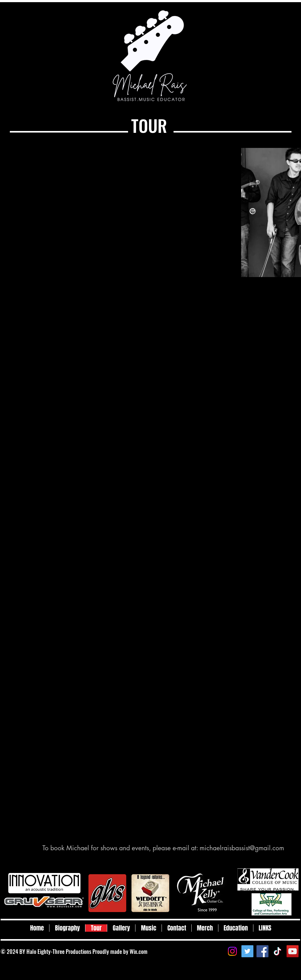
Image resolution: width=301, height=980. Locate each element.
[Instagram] (232, 951)
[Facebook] (262, 951)
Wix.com (139, 951)
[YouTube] (293, 951)
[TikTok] (278, 951)
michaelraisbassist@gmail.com (242, 848)
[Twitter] (247, 951)
